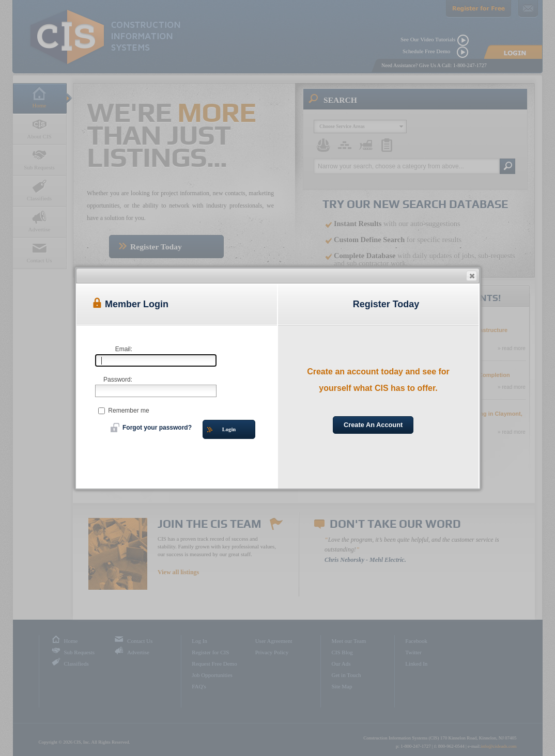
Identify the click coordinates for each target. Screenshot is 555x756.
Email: (124, 349)
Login (221, 430)
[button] (472, 276)
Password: (118, 380)
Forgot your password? (151, 428)
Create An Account (373, 425)
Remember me (124, 411)
